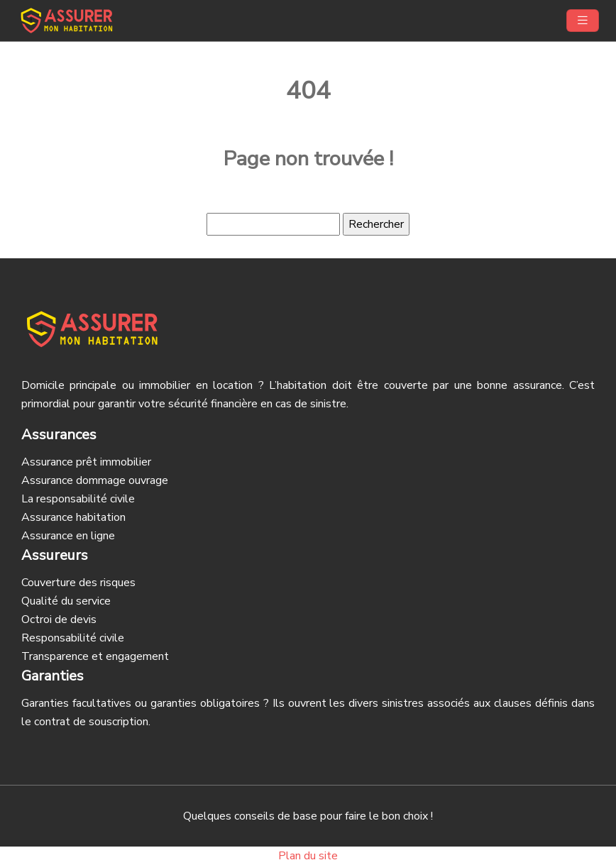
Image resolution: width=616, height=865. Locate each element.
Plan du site (308, 856)
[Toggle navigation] (583, 21)
